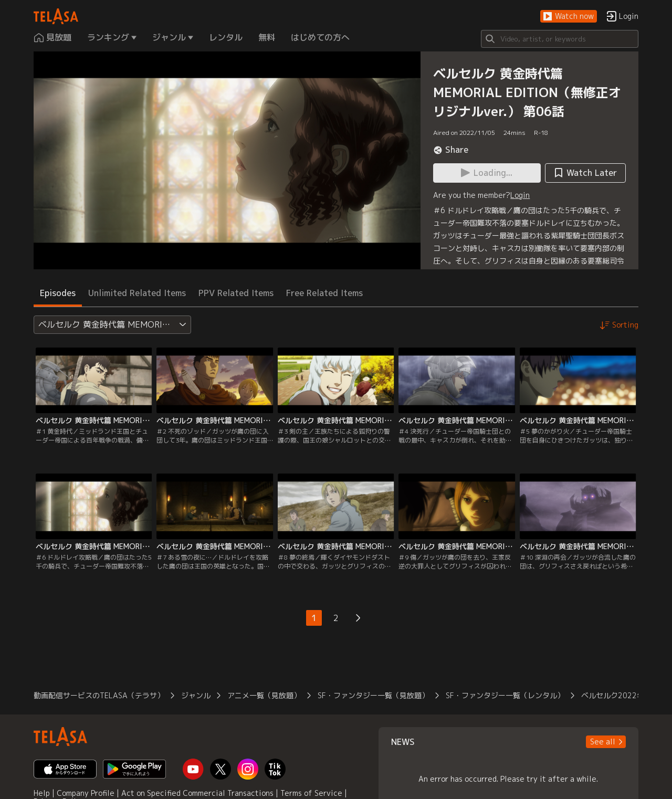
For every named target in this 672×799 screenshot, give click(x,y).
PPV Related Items (236, 293)
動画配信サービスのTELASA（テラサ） (99, 695)
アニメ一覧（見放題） (264, 695)
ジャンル (196, 695)
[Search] (560, 39)
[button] (569, 17)
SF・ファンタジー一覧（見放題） (373, 695)
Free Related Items (324, 293)
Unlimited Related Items (137, 293)
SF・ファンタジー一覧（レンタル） (505, 695)
